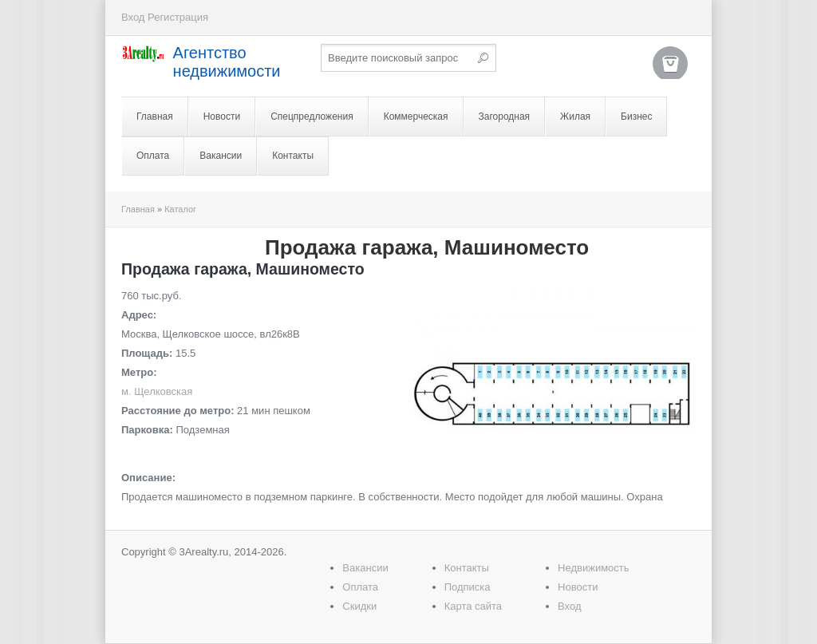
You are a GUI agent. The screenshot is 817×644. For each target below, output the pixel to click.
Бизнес (636, 117)
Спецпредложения (312, 117)
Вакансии (221, 156)
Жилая (575, 117)
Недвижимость (593, 568)
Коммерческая (416, 117)
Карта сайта (473, 606)
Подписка (468, 587)
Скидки (359, 606)
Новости (222, 117)
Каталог (180, 209)
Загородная (505, 117)
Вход (133, 17)
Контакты (293, 156)
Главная (155, 117)
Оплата (153, 156)
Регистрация (178, 17)
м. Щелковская (157, 391)
